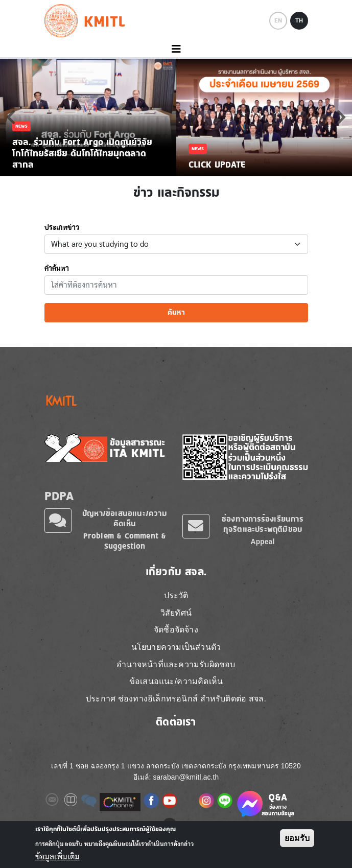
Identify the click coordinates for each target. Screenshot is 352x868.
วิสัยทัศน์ (176, 613)
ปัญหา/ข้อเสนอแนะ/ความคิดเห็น (125, 518)
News (21, 126)
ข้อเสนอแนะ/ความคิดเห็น (176, 681)
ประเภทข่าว (62, 228)
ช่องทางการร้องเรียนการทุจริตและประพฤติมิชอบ (263, 524)
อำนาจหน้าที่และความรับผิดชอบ (176, 664)
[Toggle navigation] (176, 49)
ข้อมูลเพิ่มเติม (57, 857)
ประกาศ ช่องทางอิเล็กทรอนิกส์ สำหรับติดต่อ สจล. (176, 699)
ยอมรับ (297, 838)
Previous (11, 117)
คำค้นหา (57, 269)
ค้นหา (176, 312)
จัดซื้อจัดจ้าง (176, 630)
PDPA (59, 496)
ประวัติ (176, 595)
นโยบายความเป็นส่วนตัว (176, 647)
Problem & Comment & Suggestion (125, 541)
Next (341, 117)
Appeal (263, 542)
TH (299, 20)
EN (278, 20)
